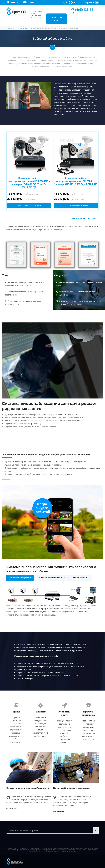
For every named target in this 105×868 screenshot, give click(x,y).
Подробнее (12, 808)
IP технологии (81, 578)
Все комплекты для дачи (84, 218)
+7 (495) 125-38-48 (83, 11)
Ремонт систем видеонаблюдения (28, 788)
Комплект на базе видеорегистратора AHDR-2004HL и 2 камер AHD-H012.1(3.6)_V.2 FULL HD (76, 181)
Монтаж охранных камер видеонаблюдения (74, 84)
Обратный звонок (56, 19)
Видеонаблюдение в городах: (24, 831)
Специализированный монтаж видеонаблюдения (36, 644)
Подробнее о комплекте (29, 206)
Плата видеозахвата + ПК (52, 578)
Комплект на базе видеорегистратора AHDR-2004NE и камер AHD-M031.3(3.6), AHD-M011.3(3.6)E (29, 183)
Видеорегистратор (20, 578)
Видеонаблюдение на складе (72, 788)
